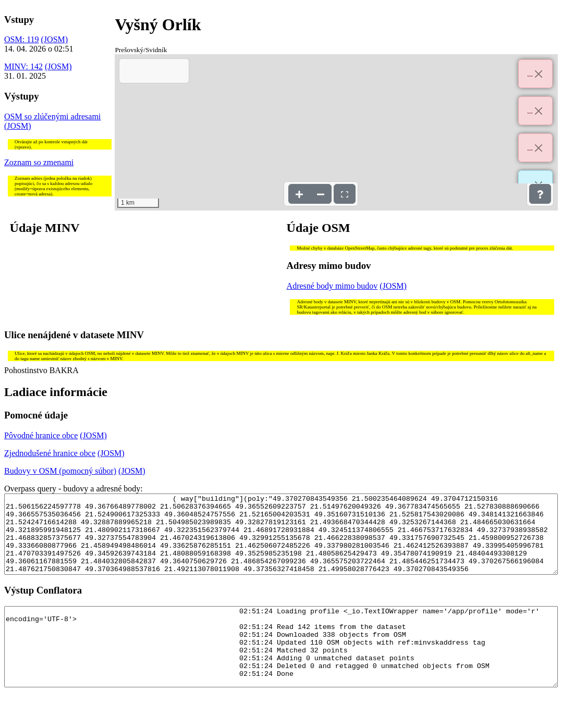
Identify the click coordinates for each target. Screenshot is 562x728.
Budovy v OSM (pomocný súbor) (60, 471)
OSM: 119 (22, 39)
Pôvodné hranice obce (41, 435)
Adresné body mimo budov (332, 286)
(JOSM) (55, 39)
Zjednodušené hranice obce (50, 453)
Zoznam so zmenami (39, 162)
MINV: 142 (23, 66)
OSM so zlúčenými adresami (52, 116)
